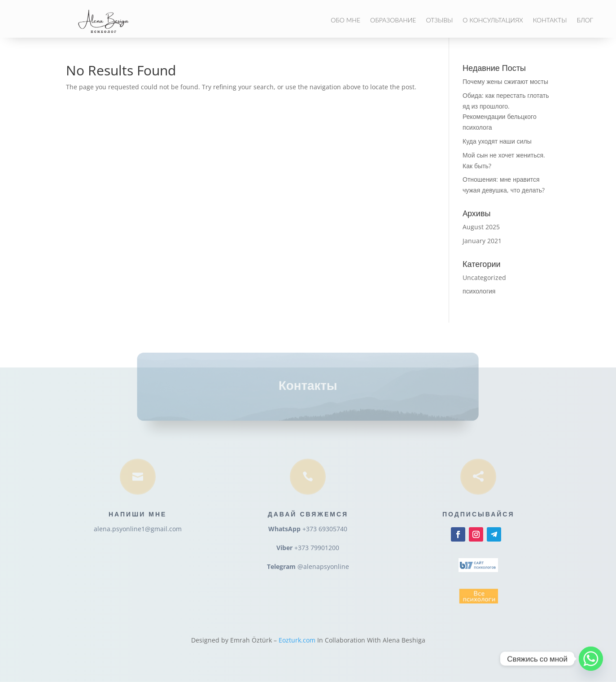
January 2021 (482, 241)
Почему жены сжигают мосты (505, 81)
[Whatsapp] (591, 659)
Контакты (550, 20)
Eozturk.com (297, 640)
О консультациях (493, 20)
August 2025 (481, 227)
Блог (585, 20)
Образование (393, 20)
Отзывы (439, 20)
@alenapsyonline (323, 566)
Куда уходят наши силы (497, 141)
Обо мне (345, 20)
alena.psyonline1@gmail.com (138, 529)
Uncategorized (484, 278)
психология (479, 291)
